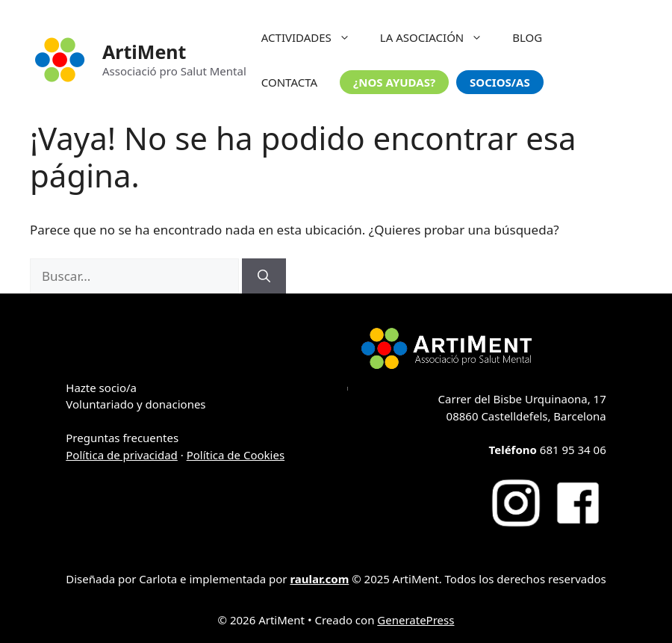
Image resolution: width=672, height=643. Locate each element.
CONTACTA (289, 82)
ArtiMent (144, 52)
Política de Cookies (236, 455)
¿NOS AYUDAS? (394, 82)
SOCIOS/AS (500, 82)
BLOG (527, 37)
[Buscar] (264, 276)
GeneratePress (416, 620)
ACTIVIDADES (313, 37)
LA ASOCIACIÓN (439, 37)
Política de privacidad (122, 455)
